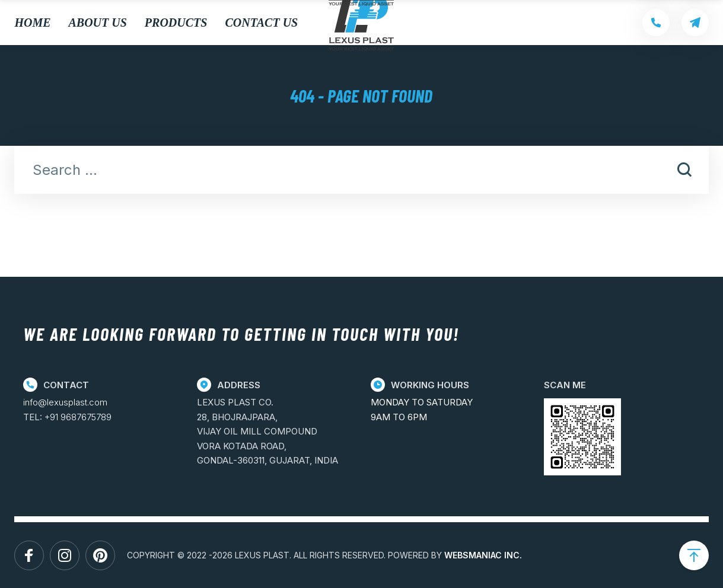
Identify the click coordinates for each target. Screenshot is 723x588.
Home (32, 23)
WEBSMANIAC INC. (483, 555)
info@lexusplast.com (65, 402)
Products (176, 23)
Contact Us (261, 23)
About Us (98, 23)
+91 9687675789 (78, 417)
